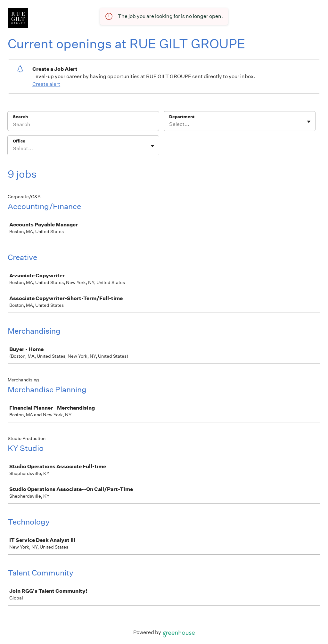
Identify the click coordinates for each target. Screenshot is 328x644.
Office (19, 141)
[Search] (83, 125)
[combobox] (170, 124)
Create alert (46, 84)
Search (20, 117)
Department (182, 117)
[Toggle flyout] (309, 122)
